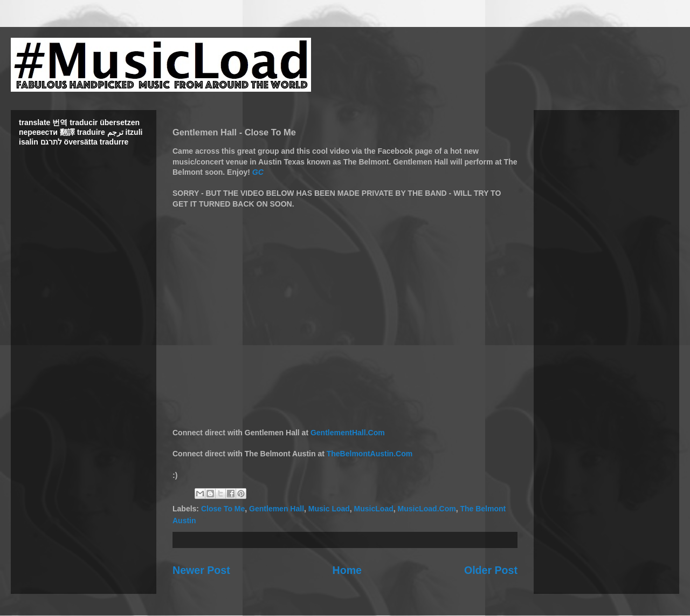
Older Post (491, 570)
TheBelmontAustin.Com (370, 454)
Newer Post (201, 570)
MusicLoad (374, 509)
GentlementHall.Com (348, 433)
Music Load (329, 509)
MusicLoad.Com (427, 509)
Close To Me (223, 509)
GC (258, 172)
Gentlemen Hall (277, 509)
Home (347, 570)
